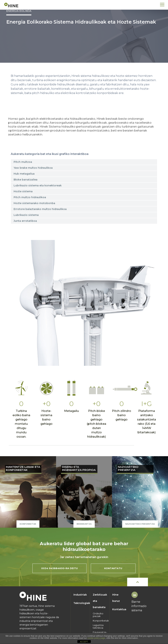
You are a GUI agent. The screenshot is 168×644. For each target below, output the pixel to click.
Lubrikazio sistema (26, 215)
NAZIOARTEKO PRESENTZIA (128, 469)
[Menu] (162, 4)
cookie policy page (96, 638)
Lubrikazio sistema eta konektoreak (38, 185)
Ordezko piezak (98, 615)
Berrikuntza (84, 524)
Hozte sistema (23, 191)
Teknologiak (80, 603)
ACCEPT (84, 642)
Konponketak (28, 524)
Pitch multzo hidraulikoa (30, 197)
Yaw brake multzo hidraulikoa (33, 168)
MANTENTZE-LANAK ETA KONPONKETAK (23, 469)
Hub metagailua (24, 174)
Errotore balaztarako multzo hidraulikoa (40, 209)
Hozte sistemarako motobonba (34, 203)
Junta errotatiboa (25, 221)
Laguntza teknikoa (98, 626)
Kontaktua (119, 609)
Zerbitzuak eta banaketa (100, 601)
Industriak (80, 595)
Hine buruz (116, 598)
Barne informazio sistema (139, 606)
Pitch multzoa (23, 162)
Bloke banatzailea (26, 180)
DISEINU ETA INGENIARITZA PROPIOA (79, 469)
